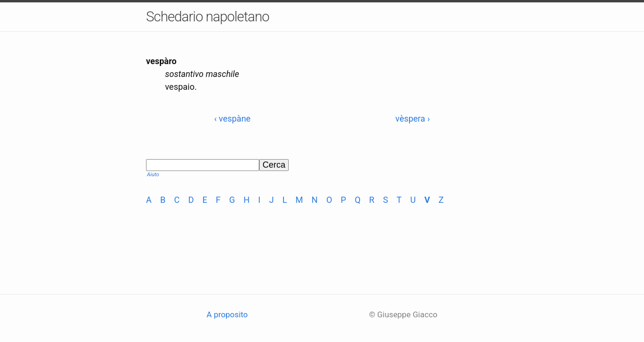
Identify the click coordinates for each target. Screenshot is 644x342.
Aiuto (153, 175)
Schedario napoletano (208, 17)
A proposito (227, 314)
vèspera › (413, 119)
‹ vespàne (232, 119)
